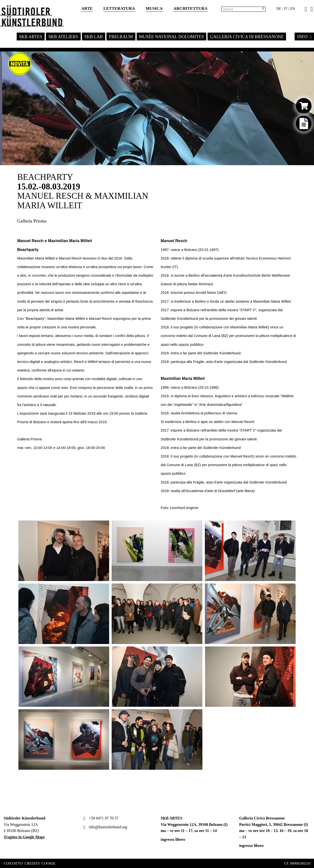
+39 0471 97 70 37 (100, 818)
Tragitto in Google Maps (24, 837)
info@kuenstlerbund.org (105, 827)
